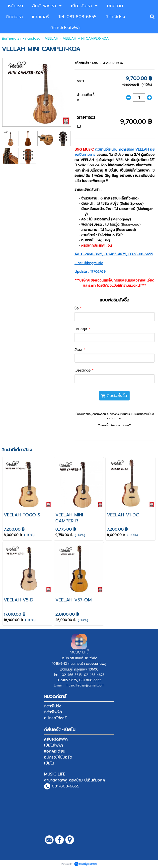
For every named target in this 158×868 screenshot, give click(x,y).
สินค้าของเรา (11, 39)
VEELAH (52, 39)
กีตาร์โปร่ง (33, 39)
